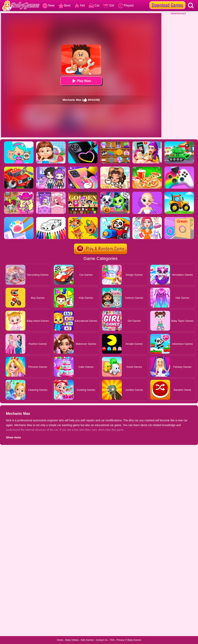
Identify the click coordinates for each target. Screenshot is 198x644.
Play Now (81, 81)
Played (126, 5)
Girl (109, 5)
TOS (112, 640)
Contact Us (102, 640)
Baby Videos (72, 640)
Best (64, 5)
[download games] (167, 1)
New (48, 5)
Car (94, 5)
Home (60, 640)
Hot (79, 5)
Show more (13, 437)
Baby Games (134, 640)
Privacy (120, 640)
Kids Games (87, 640)
